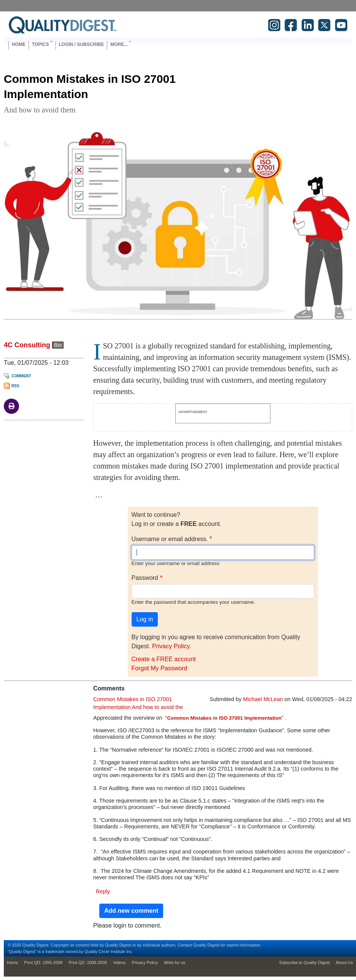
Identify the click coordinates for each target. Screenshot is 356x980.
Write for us (175, 963)
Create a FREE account (164, 659)
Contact (185, 945)
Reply (103, 891)
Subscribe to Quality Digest (304, 963)
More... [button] (119, 44)
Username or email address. (170, 539)
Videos (119, 963)
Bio (58, 345)
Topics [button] (40, 44)
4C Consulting (27, 345)
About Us (344, 963)
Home (19, 44)
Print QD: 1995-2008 (43, 963)
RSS (15, 386)
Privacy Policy (171, 646)
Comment (21, 376)
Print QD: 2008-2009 (88, 963)
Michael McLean (263, 699)
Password (145, 578)
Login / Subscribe (82, 44)
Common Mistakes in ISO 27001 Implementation (224, 718)
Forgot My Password (160, 668)
